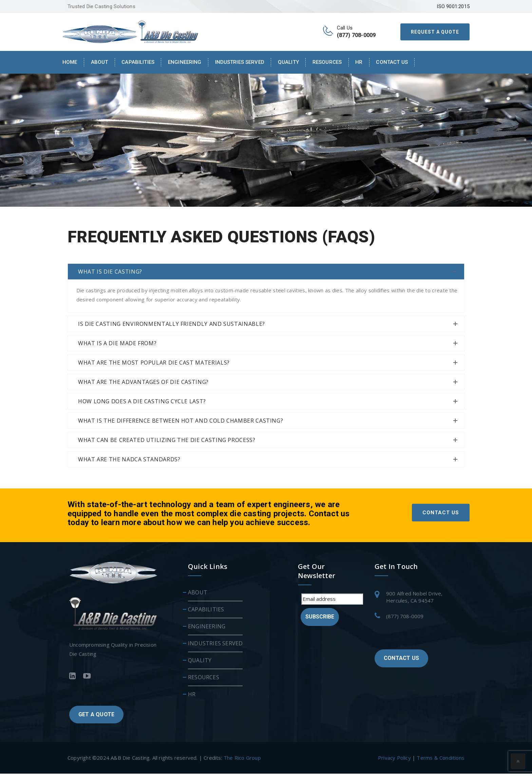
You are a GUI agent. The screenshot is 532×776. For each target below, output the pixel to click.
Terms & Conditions (441, 760)
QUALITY (288, 62)
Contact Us (392, 62)
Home (70, 62)
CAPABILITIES (138, 62)
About (100, 62)
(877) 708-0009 (405, 618)
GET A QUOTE (96, 717)
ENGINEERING (185, 62)
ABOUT (198, 595)
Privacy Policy (394, 760)
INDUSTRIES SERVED (240, 62)
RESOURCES (327, 62)
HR (359, 62)
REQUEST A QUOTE (435, 32)
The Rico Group (242, 760)
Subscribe (320, 619)
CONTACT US (441, 515)
